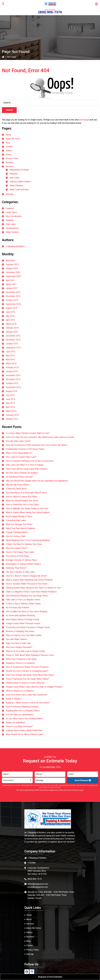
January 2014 (12, 419)
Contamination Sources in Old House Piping (25, 449)
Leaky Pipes (11, 212)
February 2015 (12, 368)
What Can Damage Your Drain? (19, 524)
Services (10, 166)
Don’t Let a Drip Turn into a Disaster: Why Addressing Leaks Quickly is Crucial (40, 437)
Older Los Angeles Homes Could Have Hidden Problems (31, 592)
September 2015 (13, 348)
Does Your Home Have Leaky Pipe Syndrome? (27, 695)
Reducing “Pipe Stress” (16, 568)
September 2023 (13, 276)
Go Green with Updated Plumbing (20, 616)
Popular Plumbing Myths (17, 532)
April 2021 (10, 280)
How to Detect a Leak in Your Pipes (22, 497)
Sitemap (9, 194)
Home (8, 155)
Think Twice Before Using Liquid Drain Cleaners (27, 469)
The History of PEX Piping (17, 556)
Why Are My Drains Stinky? (18, 485)
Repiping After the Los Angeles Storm (23, 711)
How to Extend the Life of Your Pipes (22, 505)
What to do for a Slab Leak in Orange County (25, 651)
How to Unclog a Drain (16, 536)
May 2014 (10, 403)
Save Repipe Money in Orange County (23, 619)
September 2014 (13, 387)
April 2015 (10, 360)
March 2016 (11, 324)
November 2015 (13, 340)
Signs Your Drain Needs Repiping (20, 528)
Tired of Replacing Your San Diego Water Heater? (28, 679)
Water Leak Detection (19, 190)
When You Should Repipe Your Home (22, 501)
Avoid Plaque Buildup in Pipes (19, 516)
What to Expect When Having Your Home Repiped (28, 512)
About (8, 135)
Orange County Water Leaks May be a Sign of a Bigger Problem (34, 687)
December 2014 (13, 375)
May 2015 (10, 356)
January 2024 (12, 268)
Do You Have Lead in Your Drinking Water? (24, 719)
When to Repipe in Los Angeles (20, 691)
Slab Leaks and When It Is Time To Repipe (25, 465)
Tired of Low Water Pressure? (19, 726)
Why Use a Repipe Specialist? (19, 647)
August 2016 (11, 308)
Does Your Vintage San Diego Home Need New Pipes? (30, 675)
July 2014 (10, 395)
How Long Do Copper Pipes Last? (21, 457)
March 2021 (11, 284)
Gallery (9, 151)
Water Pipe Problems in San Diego (21, 659)
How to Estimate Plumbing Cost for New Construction (30, 461)
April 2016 (10, 320)
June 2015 (11, 352)
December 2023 (13, 272)
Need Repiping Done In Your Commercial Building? (28, 540)
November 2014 (13, 379)
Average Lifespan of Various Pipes (21, 560)
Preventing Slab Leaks (16, 520)
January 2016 (12, 332)
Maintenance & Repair (19, 170)
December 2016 (13, 292)
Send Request (83, 780)
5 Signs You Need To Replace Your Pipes (24, 544)
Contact (9, 147)
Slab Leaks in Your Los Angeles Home (23, 600)
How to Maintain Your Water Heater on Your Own (27, 509)
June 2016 (11, 312)
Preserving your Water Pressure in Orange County (28, 627)
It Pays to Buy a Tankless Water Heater (23, 604)
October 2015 (12, 344)
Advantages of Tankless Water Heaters (23, 564)
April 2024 (10, 261)
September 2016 (13, 304)
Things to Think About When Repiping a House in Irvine (30, 655)
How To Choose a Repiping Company (22, 707)
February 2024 (12, 264)
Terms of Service (73, 790)
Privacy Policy (12, 159)
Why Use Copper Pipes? (17, 548)
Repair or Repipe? (14, 699)
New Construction (14, 216)
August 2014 (11, 391)
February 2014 (12, 415)
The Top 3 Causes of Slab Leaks (20, 572)
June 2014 (11, 399)
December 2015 (13, 336)
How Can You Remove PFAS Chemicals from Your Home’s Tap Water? (37, 445)
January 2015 (12, 371)
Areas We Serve (13, 139)
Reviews (10, 162)
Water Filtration (16, 186)
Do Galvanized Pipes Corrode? (19, 477)
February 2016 (12, 328)
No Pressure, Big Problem (17, 608)
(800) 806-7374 (50, 12)
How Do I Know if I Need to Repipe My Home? (27, 576)
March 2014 (11, 411)
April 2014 (10, 407)
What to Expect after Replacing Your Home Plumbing (29, 580)
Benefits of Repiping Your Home (20, 631)
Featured (10, 208)
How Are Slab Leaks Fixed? (18, 441)
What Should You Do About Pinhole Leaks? (25, 734)
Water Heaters (12, 232)
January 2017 (12, 288)
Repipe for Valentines (15, 723)
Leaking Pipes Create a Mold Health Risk (24, 730)
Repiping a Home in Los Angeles (20, 663)
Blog (8, 143)
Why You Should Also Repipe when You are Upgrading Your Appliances (37, 481)
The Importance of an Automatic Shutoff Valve (26, 493)
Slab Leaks (15, 178)
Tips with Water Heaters (16, 639)
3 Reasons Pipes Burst (16, 489)
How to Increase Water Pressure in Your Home (27, 584)
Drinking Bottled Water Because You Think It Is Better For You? (34, 588)
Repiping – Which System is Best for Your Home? (28, 703)
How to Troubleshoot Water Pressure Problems (27, 667)
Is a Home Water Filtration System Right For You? (28, 433)
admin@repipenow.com (38, 884)
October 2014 (12, 383)
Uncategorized (12, 228)
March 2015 (11, 364)
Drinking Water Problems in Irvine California (25, 683)
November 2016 (13, 296)
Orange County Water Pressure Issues (23, 623)
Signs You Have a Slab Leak (18, 643)
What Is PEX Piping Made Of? (19, 453)
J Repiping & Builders (15, 246)
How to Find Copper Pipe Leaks (20, 552)
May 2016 (10, 316)
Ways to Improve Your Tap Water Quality (24, 635)
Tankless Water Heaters (20, 182)
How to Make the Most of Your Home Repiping (27, 612)
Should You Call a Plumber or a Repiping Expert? (27, 671)
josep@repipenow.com (38, 887)
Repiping (13, 174)
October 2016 (12, 300)
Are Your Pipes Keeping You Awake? (22, 473)
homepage (85, 120)
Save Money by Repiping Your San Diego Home (27, 596)
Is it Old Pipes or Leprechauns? (20, 715)
